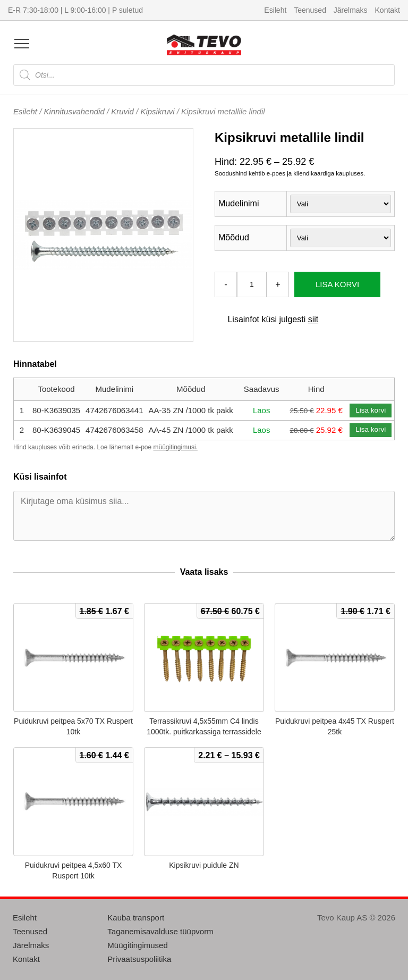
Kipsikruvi (157, 111)
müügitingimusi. (176, 447)
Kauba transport (136, 918)
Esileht (275, 10)
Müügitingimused (137, 945)
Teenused (310, 10)
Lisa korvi (337, 284)
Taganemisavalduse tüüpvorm (160, 931)
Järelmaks (351, 10)
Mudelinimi (239, 203)
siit (313, 319)
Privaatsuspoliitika (139, 959)
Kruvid (122, 111)
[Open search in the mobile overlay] (204, 75)
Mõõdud (234, 237)
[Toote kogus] (252, 284)
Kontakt (388, 10)
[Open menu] (22, 44)
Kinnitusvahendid (74, 111)
